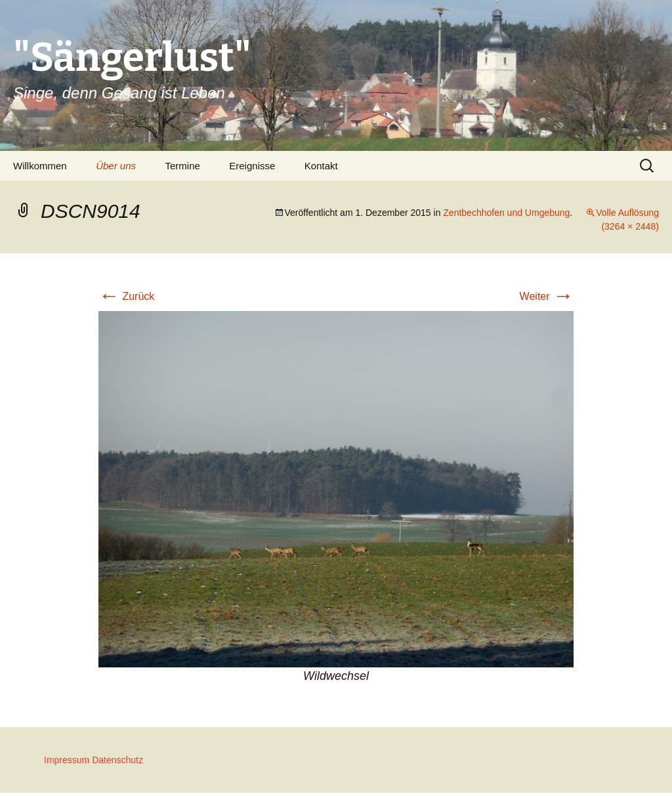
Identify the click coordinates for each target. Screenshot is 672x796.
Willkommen (40, 166)
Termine (182, 166)
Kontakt (321, 166)
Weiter (547, 296)
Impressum (67, 760)
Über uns (116, 166)
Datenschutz (117, 760)
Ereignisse (252, 166)
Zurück (126, 296)
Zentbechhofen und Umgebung (506, 213)
